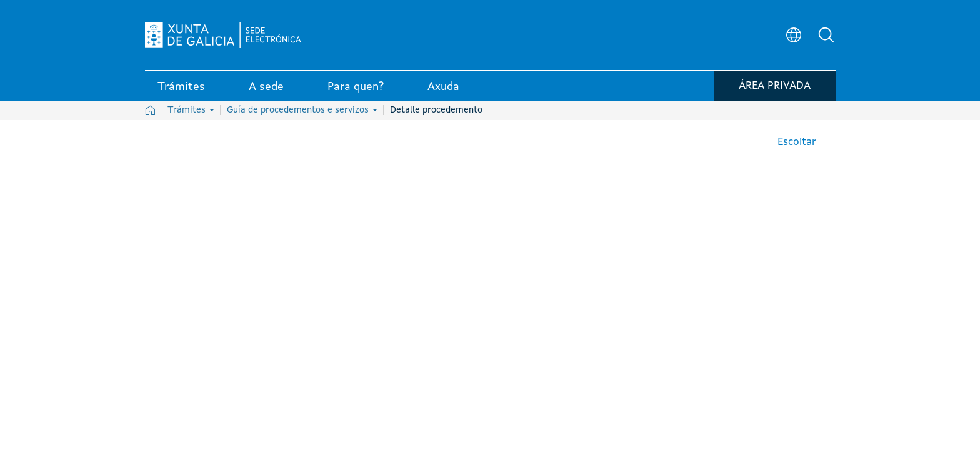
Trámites (191, 110)
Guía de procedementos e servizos (302, 110)
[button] (826, 35)
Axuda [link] (443, 87)
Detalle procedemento (436, 110)
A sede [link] (266, 87)
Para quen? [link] (356, 87)
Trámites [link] (181, 87)
